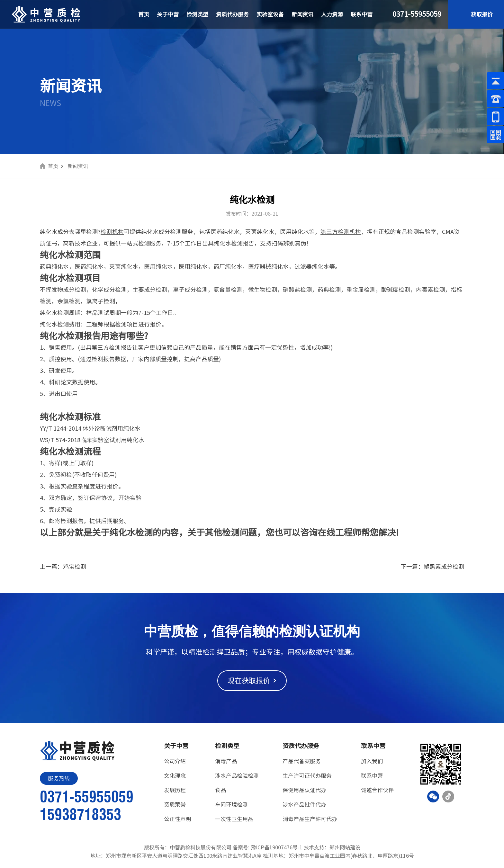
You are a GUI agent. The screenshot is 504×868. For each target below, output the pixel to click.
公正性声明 (178, 819)
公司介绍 (175, 761)
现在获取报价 (249, 681)
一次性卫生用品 (234, 819)
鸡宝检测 (75, 567)
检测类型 (197, 14)
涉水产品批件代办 (304, 805)
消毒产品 (226, 761)
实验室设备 (270, 14)
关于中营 (168, 14)
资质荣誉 (175, 805)
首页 (144, 14)
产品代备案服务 (302, 761)
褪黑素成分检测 (444, 567)
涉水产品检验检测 (237, 776)
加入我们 (372, 761)
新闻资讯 (302, 14)
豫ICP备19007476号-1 (277, 847)
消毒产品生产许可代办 (310, 819)
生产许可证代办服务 (307, 776)
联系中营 (362, 14)
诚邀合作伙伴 (377, 790)
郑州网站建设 (345, 847)
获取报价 (482, 14)
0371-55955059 (417, 14)
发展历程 (175, 790)
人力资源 (332, 14)
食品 (221, 790)
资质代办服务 (232, 14)
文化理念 (175, 776)
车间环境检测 (231, 805)
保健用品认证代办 (304, 790)
